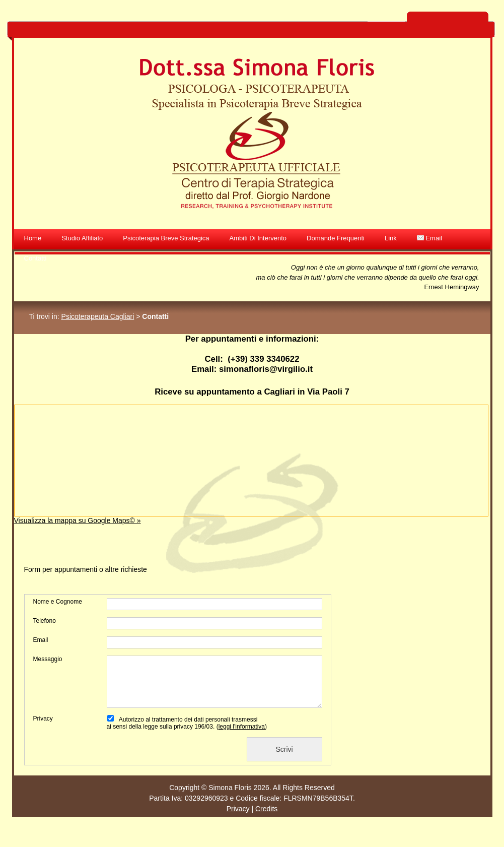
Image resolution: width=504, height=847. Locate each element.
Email (429, 238)
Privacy (238, 809)
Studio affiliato (82, 238)
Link (391, 238)
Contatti (35, 258)
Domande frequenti (336, 238)
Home (33, 238)
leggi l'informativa (242, 727)
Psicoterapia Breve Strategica (166, 238)
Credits (266, 809)
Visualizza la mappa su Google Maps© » (78, 520)
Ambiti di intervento (258, 238)
